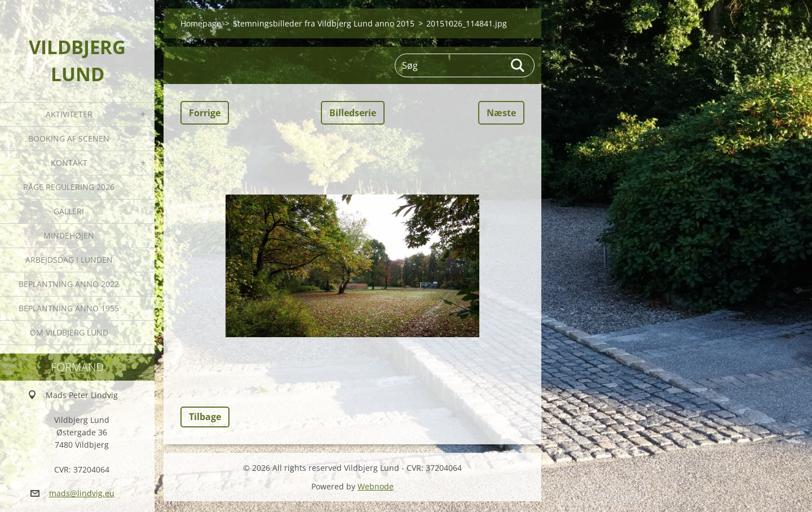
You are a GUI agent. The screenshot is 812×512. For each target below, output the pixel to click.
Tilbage (205, 417)
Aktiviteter (69, 114)
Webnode (376, 486)
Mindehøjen (69, 235)
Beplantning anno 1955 (69, 308)
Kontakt (69, 163)
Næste (501, 113)
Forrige (205, 113)
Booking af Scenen (69, 138)
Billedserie (353, 113)
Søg (518, 65)
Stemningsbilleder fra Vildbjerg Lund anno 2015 (324, 23)
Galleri (69, 211)
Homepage (201, 23)
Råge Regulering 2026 (69, 187)
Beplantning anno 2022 (69, 284)
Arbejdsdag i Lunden (69, 260)
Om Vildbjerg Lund (69, 332)
